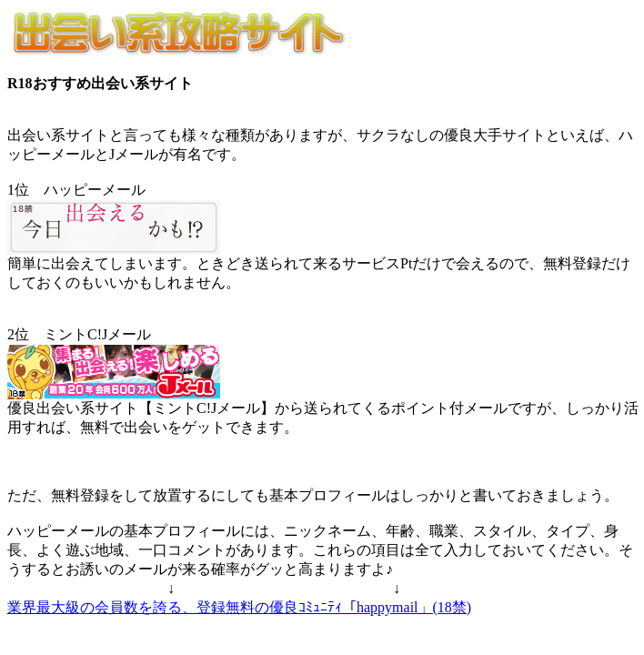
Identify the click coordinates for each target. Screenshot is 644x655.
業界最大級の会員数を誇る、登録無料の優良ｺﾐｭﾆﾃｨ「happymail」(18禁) (239, 607)
